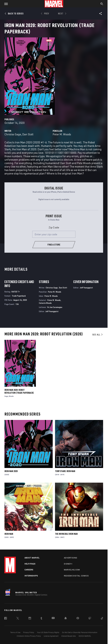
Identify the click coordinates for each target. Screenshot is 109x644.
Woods (11, 396)
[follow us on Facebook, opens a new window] (6, 619)
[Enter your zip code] (54, 234)
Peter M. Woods (62, 134)
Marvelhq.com (72, 570)
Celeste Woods (45, 303)
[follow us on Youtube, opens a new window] (53, 618)
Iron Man (9, 534)
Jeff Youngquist (52, 311)
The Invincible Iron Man (66, 534)
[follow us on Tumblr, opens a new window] (41, 619)
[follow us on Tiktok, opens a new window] (102, 619)
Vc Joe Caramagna (55, 307)
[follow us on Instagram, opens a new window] (30, 619)
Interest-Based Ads (69, 636)
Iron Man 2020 (11, 471)
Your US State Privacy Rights (48, 632)
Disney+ (68, 564)
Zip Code (54, 227)
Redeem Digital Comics (76, 576)
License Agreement (51, 636)
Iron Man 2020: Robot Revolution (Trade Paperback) (19, 391)
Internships (31, 576)
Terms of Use (15, 632)
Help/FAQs (30, 564)
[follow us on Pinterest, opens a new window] (78, 618)
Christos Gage (13, 134)
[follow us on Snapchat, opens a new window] (66, 619)
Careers (29, 570)
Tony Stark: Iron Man (65, 471)
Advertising (71, 558)
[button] (5, 4)
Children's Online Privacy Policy (29, 636)
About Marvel (32, 558)
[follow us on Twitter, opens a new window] (18, 619)
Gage (6, 396)
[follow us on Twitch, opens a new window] (90, 619)
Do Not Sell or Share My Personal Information (80, 632)
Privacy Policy (29, 632)
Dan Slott (28, 134)
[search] (102, 4)
